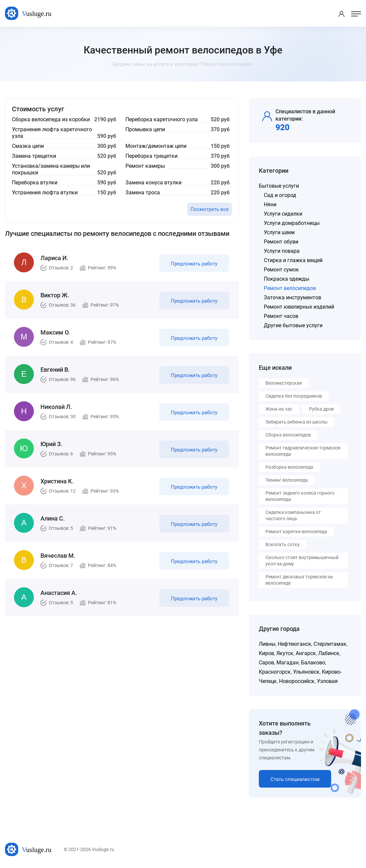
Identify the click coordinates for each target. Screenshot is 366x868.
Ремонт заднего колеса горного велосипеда (300, 496)
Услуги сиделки (283, 214)
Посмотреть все (210, 209)
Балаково (313, 663)
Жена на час (279, 409)
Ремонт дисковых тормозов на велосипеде (299, 580)
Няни (270, 204)
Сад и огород (280, 195)
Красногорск (275, 672)
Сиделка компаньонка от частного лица (293, 515)
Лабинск (329, 653)
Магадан (288, 663)
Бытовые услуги (279, 186)
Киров (266, 653)
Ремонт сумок (281, 270)
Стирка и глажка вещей (293, 260)
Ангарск (306, 653)
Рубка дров (321, 409)
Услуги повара (282, 251)
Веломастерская (284, 383)
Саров (266, 663)
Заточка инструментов (293, 297)
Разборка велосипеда (289, 467)
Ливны (267, 644)
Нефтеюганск (294, 644)
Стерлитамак (330, 644)
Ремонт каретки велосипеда (296, 531)
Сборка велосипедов (288, 435)
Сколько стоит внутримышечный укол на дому (302, 561)
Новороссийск (297, 681)
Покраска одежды (287, 279)
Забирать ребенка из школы (296, 422)
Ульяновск (306, 672)
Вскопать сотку (283, 544)
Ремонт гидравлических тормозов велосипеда (303, 451)
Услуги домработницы (292, 223)
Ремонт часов (281, 316)
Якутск (285, 653)
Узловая (327, 681)
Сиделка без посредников (294, 396)
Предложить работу (194, 264)
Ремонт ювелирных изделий (299, 307)
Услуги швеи (279, 232)
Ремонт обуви (281, 242)
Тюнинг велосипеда (287, 480)
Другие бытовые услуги (293, 325)
